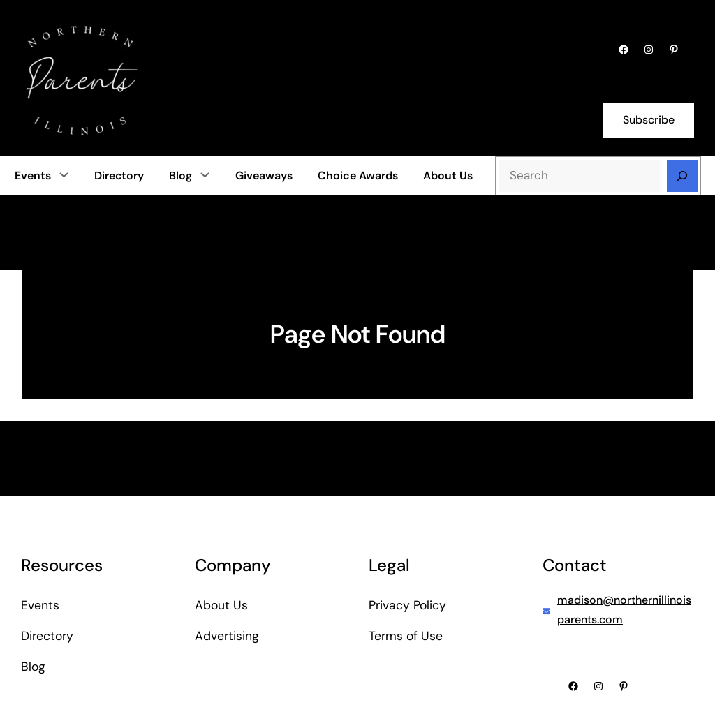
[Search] (682, 176)
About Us (221, 605)
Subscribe (649, 120)
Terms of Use (406, 636)
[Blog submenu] (205, 174)
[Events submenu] (64, 174)
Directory (47, 636)
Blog (180, 176)
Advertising (227, 636)
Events (33, 176)
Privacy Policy (407, 605)
